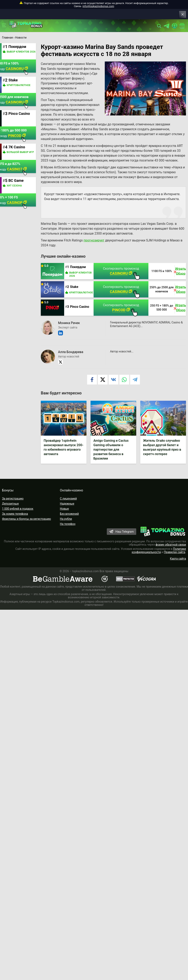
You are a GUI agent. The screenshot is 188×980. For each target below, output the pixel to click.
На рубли (66, 524)
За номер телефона (15, 519)
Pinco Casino (81, 312)
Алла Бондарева (72, 357)
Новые (64, 514)
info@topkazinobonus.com (98, 6)
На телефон (68, 529)
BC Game (17, 180)
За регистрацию (13, 504)
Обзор (181, 278)
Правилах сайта (174, 557)
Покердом (79, 272)
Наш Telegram (125, 537)
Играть (181, 273)
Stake (75, 292)
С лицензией (68, 504)
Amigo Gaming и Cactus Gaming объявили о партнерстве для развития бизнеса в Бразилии (112, 455)
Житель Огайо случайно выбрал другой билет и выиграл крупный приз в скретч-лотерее (163, 452)
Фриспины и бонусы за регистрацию (26, 524)
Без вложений (69, 519)
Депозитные (10, 509)
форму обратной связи (171, 550)
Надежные (67, 509)
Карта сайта (178, 564)
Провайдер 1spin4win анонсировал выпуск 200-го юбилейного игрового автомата (61, 452)
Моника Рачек (70, 328)
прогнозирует (95, 245)
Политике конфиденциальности (159, 556)
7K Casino (18, 147)
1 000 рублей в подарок (18, 514)
